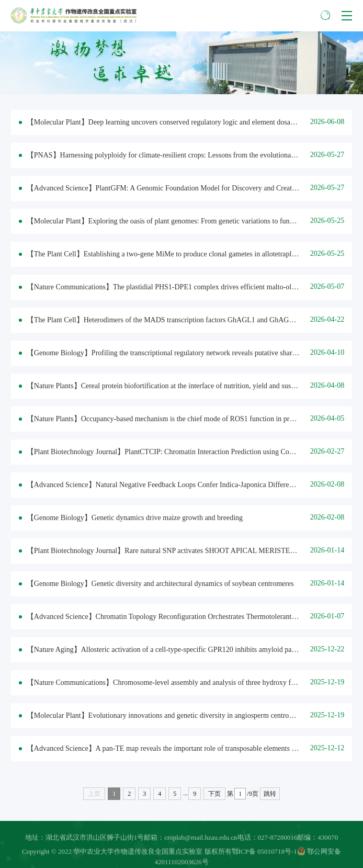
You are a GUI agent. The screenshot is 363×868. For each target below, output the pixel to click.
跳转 (270, 794)
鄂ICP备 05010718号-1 (264, 854)
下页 (214, 794)
